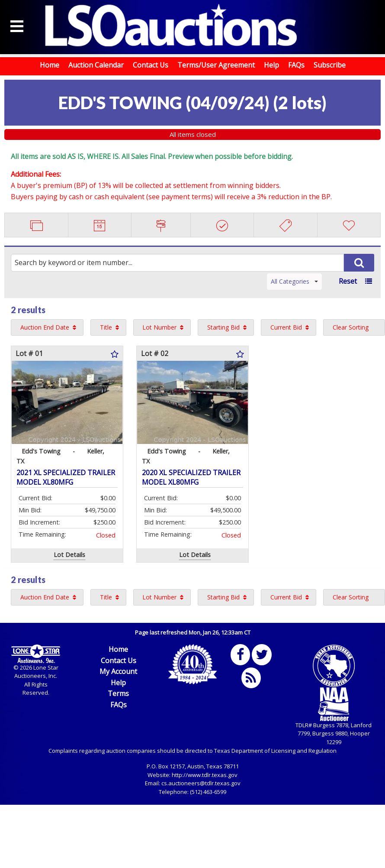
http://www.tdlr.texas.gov (205, 775)
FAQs (296, 65)
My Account (118, 671)
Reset (348, 281)
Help (271, 65)
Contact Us (151, 65)
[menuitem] (47, 327)
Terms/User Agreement (216, 65)
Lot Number (159, 327)
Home (50, 65)
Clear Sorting (351, 327)
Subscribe (330, 65)
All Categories (294, 281)
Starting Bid (223, 327)
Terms (118, 693)
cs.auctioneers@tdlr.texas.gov (201, 783)
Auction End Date (45, 327)
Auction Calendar (96, 65)
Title (106, 327)
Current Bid (286, 327)
